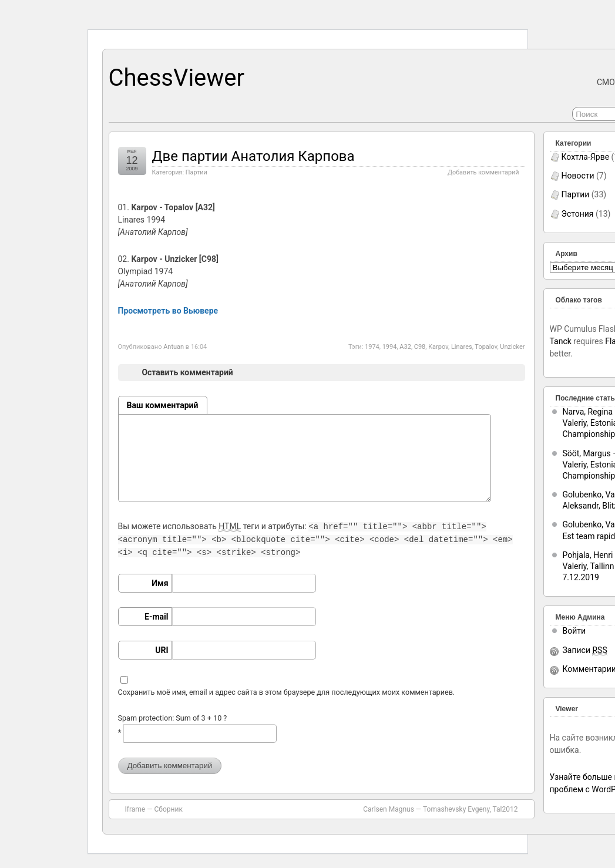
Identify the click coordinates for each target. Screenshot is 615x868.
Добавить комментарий (483, 172)
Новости (578, 176)
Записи (585, 650)
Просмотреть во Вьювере (168, 311)
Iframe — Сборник (154, 809)
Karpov (438, 347)
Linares (462, 347)
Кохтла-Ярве (586, 157)
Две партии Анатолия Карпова (253, 156)
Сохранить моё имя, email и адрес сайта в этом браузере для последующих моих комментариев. (287, 692)
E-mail (156, 617)
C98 (420, 347)
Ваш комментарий (163, 405)
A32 (405, 347)
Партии (196, 172)
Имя (160, 583)
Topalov (486, 347)
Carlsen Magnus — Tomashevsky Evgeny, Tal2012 (440, 809)
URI (162, 650)
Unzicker (512, 347)
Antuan (174, 347)
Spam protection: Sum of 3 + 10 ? (173, 718)
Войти (574, 631)
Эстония (578, 214)
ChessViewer (177, 78)
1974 (372, 347)
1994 (390, 347)
